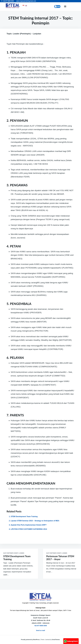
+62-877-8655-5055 (40, 626)
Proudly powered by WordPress (30, 640)
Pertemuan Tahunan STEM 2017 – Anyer (60, 558)
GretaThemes (56, 640)
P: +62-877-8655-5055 (8, 1)
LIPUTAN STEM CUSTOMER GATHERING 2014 (29, 529)
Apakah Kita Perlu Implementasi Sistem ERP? (29, 525)
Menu (65, 7)
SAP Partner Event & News (14, 553)
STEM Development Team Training (24, 517)
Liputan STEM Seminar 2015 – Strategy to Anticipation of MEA (35, 521)
